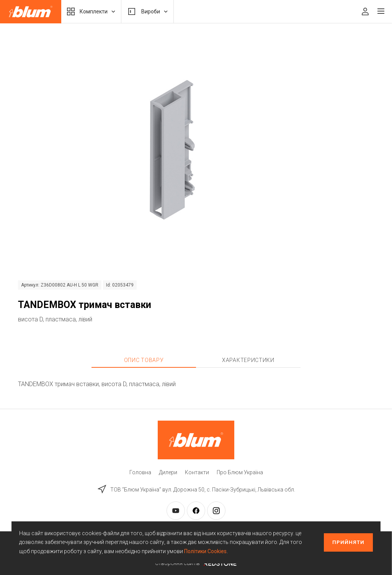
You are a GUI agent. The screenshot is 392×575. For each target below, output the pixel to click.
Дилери (168, 472)
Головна (140, 472)
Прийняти (348, 542)
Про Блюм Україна (240, 472)
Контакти (197, 472)
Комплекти (91, 11)
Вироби (147, 11)
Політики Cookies (205, 551)
